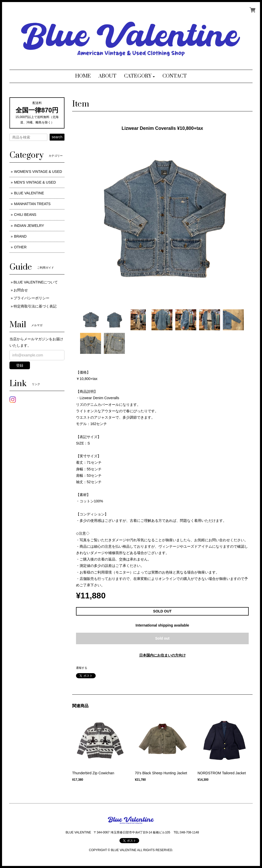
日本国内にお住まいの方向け (162, 655)
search (57, 137)
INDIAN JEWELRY (29, 226)
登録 (20, 365)
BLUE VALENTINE (29, 193)
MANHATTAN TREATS (32, 204)
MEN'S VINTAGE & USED (35, 182)
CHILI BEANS (25, 215)
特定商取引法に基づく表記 (35, 306)
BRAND (20, 236)
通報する (82, 668)
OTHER (20, 247)
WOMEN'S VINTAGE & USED (38, 172)
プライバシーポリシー (31, 298)
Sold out (162, 638)
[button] (140, 76)
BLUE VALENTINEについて (36, 282)
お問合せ (21, 290)
